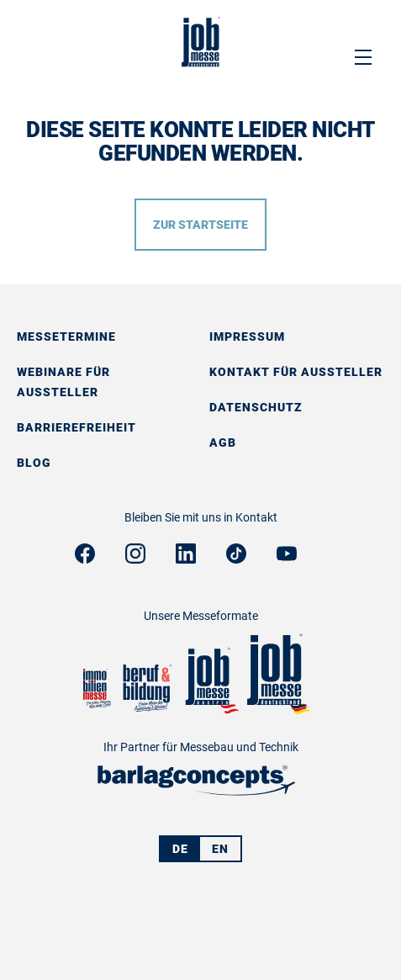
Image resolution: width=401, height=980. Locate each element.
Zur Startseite (200, 225)
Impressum (247, 336)
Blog (34, 463)
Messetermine (66, 336)
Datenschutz (256, 407)
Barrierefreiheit (77, 427)
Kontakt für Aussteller (296, 372)
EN (220, 849)
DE (180, 849)
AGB (223, 442)
